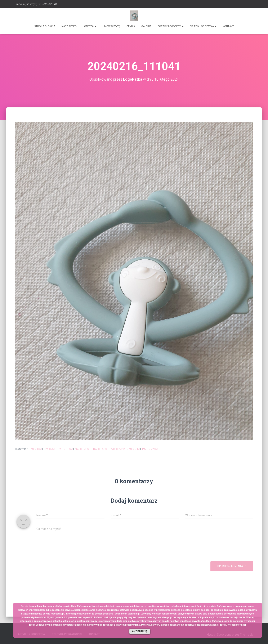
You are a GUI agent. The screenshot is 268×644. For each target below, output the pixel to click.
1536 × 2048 (117, 449)
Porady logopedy (171, 26)
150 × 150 (35, 449)
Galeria (146, 26)
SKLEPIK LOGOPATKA (203, 26)
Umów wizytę (111, 26)
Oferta (90, 26)
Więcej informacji (237, 625)
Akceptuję (140, 631)
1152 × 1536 (99, 449)
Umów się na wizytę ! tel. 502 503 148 (36, 4)
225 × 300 (50, 449)
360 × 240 (133, 449)
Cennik (131, 26)
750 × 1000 (65, 449)
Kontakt (228, 26)
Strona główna (45, 26)
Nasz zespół (70, 26)
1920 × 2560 (150, 449)
